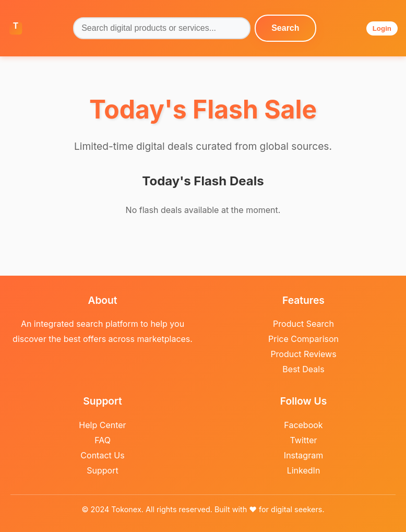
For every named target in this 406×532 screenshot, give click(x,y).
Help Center (102, 425)
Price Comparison (303, 339)
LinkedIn (304, 470)
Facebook (303, 425)
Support (102, 470)
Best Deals (303, 369)
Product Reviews (303, 354)
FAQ (103, 440)
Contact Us (102, 455)
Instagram (303, 455)
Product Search (303, 324)
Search (285, 28)
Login (382, 28)
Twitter (304, 440)
